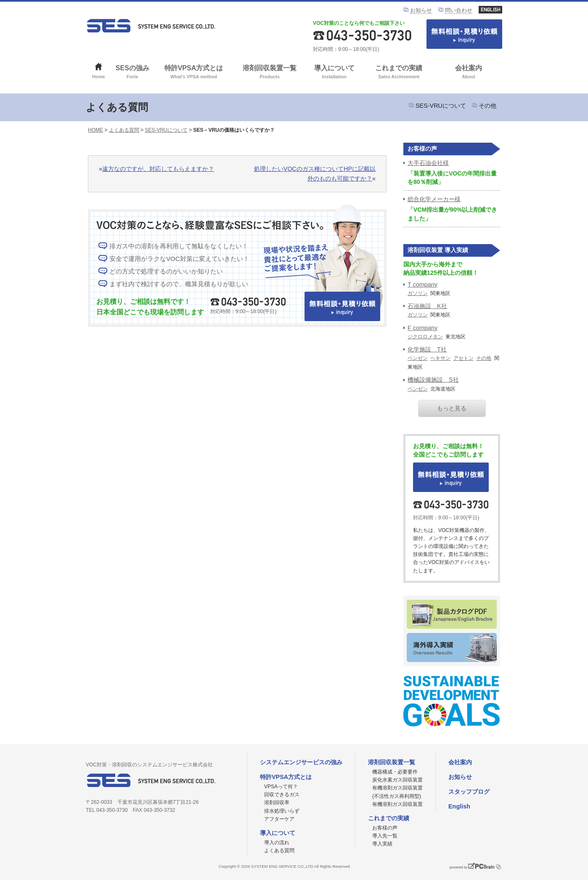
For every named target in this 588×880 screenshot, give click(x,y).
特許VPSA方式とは (194, 73)
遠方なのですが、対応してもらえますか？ (158, 169)
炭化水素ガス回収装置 (397, 780)
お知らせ (421, 10)
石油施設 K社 (427, 306)
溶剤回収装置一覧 (270, 73)
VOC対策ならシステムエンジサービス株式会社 (151, 26)
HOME (95, 130)
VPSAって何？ (281, 787)
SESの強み (133, 73)
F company (422, 328)
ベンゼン (418, 358)
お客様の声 (385, 828)
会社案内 (468, 73)
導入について (334, 73)
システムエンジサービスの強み (301, 762)
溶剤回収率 (277, 803)
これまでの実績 (399, 73)
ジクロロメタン (425, 337)
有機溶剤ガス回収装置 (397, 804)
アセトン (464, 358)
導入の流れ (277, 843)
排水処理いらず (282, 811)
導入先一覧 (385, 836)
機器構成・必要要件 (395, 772)
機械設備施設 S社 (433, 380)
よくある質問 (124, 130)
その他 (487, 106)
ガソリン (418, 293)
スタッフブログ (469, 792)
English (459, 806)
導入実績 (382, 844)
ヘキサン (440, 358)
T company (422, 284)
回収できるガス (282, 795)
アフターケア (279, 819)
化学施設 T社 (427, 349)
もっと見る (452, 408)
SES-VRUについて (441, 106)
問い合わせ (459, 10)
